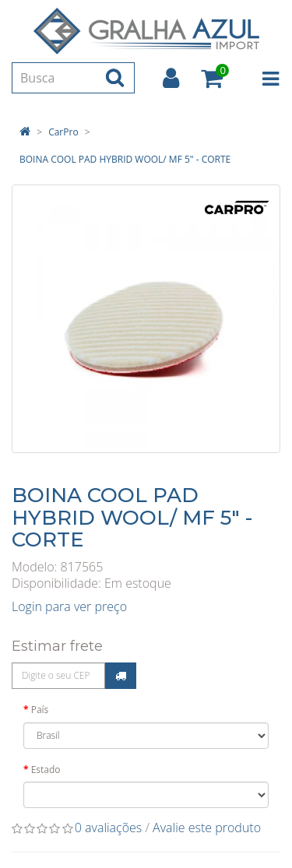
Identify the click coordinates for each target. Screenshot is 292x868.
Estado (46, 770)
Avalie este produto (207, 828)
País (40, 710)
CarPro (63, 132)
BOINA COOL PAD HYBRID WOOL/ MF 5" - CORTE (125, 159)
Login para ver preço (69, 606)
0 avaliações (109, 828)
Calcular (121, 676)
